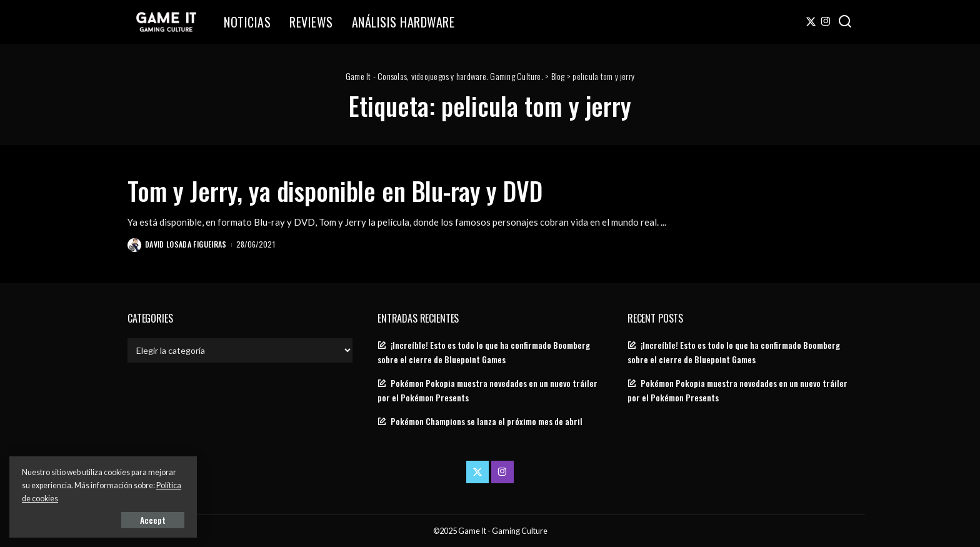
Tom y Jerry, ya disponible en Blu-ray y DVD (335, 191)
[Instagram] (826, 22)
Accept (153, 520)
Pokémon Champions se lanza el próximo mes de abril (487, 421)
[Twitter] (811, 22)
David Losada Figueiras (186, 244)
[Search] (845, 22)
